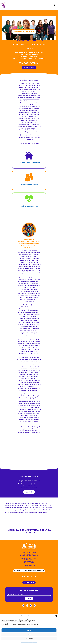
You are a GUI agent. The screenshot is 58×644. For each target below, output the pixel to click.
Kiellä (29, 634)
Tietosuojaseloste (33, 642)
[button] (56, 616)
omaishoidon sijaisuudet (31, 99)
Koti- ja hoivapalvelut (29, 206)
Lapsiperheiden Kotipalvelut (29, 163)
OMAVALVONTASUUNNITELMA (29, 144)
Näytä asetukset (29, 638)
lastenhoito (32, 95)
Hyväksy (29, 630)
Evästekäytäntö (24, 642)
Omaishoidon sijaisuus (29, 185)
